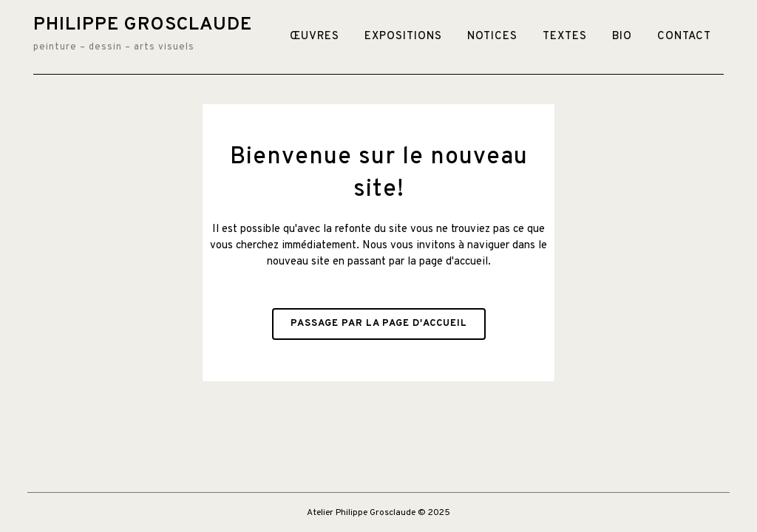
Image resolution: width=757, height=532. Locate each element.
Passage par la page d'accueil (379, 324)
